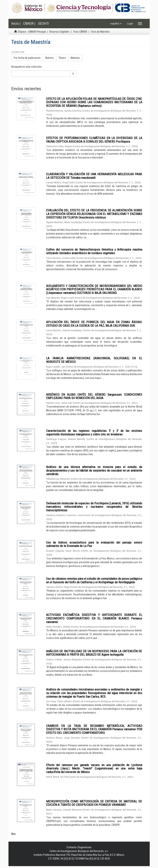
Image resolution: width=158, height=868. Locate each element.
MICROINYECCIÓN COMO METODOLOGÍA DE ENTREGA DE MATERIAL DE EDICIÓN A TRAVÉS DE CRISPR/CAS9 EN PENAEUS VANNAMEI (94, 803)
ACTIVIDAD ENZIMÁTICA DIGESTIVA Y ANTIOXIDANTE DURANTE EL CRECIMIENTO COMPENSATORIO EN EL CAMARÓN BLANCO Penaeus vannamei (94, 618)
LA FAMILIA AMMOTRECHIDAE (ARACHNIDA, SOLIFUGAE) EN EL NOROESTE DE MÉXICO (94, 360)
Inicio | (16, 23)
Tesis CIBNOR (80, 32)
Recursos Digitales (59, 32)
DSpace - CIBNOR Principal (32, 32)
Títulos (62, 58)
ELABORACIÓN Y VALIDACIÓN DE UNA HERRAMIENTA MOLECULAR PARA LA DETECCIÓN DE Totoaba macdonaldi (94, 176)
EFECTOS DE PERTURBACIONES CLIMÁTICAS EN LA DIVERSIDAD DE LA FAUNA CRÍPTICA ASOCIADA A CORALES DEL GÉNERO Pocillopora (94, 140)
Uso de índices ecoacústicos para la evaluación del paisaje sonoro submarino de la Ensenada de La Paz (94, 544)
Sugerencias (85, 847)
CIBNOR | (29, 23)
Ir (73, 74)
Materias (75, 58)
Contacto (71, 847)
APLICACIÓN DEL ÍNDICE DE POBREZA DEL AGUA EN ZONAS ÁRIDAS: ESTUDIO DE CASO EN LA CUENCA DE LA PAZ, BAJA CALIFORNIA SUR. (94, 324)
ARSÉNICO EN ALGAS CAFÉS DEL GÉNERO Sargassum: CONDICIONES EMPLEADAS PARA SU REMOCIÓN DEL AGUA (94, 396)
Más (14, 834)
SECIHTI (43, 23)
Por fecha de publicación (27, 58)
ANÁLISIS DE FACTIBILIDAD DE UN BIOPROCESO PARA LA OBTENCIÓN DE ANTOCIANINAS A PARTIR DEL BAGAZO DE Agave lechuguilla (94, 653)
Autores (50, 58)
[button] (116, 24)
